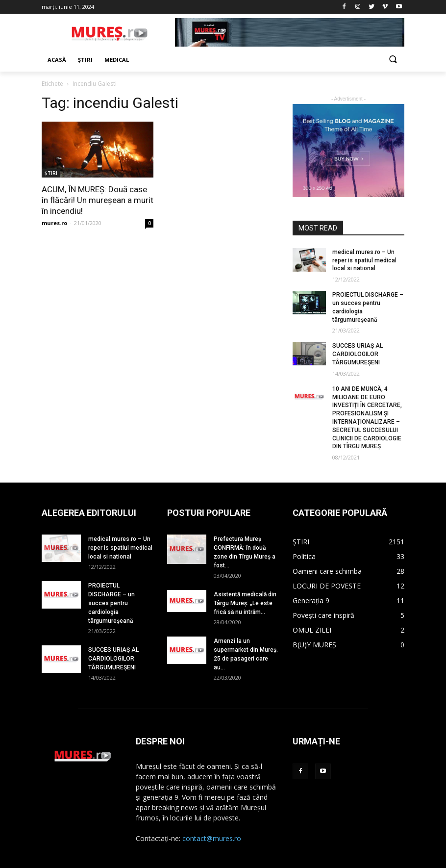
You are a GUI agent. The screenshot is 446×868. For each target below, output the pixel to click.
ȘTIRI (51, 173)
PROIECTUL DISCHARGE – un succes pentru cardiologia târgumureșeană (111, 603)
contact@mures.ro (212, 838)
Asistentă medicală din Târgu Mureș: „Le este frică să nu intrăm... (245, 603)
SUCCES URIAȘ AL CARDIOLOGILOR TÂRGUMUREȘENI (358, 354)
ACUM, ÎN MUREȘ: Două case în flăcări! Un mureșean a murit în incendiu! (98, 200)
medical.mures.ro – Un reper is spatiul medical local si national (364, 260)
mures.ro (54, 223)
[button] (393, 60)
